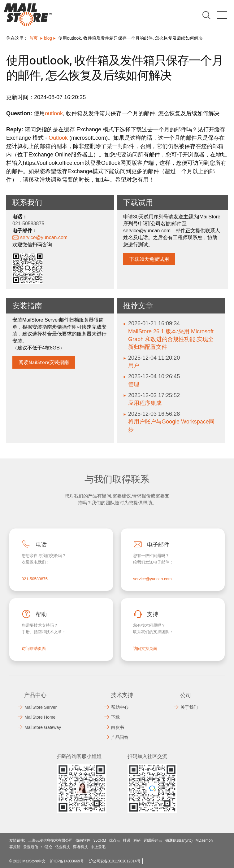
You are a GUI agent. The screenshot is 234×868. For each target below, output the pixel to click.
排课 (127, 840)
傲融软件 (83, 840)
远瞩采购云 (153, 840)
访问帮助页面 (34, 649)
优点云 (115, 840)
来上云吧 (98, 847)
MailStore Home (40, 717)
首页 (33, 38)
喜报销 (15, 847)
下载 (115, 717)
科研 (137, 840)
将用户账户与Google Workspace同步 (171, 425)
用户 (134, 366)
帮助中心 (120, 707)
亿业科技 (63, 847)
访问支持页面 (145, 649)
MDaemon (204, 840)
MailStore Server (41, 707)
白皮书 (118, 727)
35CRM (100, 840)
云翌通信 (31, 847)
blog (48, 38)
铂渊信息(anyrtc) (179, 840)
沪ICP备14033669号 (67, 861)
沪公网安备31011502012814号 (115, 861)
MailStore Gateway (43, 727)
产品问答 (120, 737)
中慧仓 (47, 847)
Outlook (58, 138)
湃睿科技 (80, 847)
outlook (54, 113)
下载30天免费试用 (149, 259)
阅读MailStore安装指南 (44, 362)
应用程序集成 (145, 403)
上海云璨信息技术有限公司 (50, 840)
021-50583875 (35, 579)
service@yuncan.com (44, 237)
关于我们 (189, 707)
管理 (134, 384)
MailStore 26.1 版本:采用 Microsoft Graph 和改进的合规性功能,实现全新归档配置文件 (171, 339)
